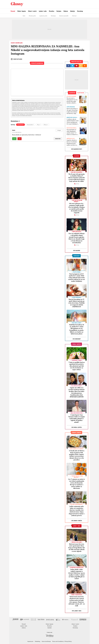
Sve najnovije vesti (77, 149)
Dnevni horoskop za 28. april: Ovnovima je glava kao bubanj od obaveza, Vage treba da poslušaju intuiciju (72, 111)
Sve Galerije (77, 251)
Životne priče (32, 16)
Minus (46, 125)
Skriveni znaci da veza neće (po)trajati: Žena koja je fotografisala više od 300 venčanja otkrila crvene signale (77, 548)
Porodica (52, 11)
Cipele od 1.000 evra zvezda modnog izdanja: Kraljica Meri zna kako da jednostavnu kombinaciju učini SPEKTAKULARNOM (77, 392)
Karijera (59, 11)
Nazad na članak (17, 59)
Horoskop (80, 11)
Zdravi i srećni (32, 11)
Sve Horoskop (77, 339)
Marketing (37, 641)
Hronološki (30, 125)
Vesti (24, 16)
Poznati (13, 11)
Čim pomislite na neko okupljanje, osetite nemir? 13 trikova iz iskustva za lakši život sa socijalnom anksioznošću (72, 132)
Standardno (20, 125)
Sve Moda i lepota (77, 427)
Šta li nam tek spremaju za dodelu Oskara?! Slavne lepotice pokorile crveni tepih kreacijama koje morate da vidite (77, 178)
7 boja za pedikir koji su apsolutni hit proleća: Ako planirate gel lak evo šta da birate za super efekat (77, 366)
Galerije (72, 11)
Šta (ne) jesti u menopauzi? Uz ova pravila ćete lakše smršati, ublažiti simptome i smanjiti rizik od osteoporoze (72, 101)
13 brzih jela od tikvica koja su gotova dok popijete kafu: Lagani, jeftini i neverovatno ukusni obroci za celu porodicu (77, 455)
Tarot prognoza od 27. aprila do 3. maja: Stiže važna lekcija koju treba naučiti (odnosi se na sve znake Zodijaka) (77, 278)
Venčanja (53, 16)
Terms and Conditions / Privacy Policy (62, 641)
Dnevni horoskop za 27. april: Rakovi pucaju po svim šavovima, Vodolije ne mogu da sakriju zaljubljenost (77, 303)
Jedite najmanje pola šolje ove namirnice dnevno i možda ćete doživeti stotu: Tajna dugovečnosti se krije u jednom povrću (77, 511)
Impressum (30, 641)
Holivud (74, 16)
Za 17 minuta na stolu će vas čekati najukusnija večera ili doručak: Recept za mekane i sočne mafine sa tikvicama (77, 484)
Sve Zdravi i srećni (77, 521)
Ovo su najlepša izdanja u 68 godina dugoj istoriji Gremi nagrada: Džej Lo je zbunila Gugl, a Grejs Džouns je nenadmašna (77, 238)
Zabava (66, 11)
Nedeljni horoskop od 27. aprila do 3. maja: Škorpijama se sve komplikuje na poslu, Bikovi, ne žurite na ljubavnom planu (77, 329)
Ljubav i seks (43, 11)
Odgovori (58, 139)
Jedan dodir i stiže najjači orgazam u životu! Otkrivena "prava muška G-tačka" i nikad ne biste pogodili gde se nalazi (77, 574)
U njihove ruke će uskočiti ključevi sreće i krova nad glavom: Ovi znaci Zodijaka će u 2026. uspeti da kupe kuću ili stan (73, 122)
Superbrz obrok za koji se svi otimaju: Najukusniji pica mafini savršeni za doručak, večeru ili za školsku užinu (72, 143)
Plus (39, 125)
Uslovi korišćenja (46, 641)
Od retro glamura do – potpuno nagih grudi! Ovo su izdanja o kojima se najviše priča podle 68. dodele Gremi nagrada (77, 208)
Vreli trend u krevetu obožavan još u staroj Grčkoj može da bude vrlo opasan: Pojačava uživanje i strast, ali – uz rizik (77, 601)
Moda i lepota (22, 11)
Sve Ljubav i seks (77, 611)
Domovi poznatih (64, 16)
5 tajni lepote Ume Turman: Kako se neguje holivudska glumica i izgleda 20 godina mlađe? (77, 419)
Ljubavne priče (43, 16)
